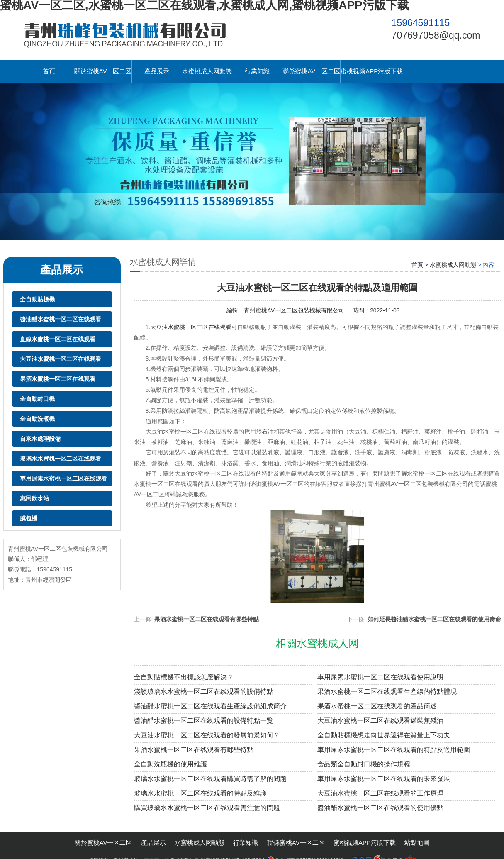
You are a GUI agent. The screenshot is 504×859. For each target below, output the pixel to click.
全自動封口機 (37, 399)
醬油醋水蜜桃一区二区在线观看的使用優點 (380, 808)
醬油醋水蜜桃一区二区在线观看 (61, 319)
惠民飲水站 (34, 498)
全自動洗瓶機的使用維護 (170, 764)
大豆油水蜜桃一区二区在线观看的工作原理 (380, 793)
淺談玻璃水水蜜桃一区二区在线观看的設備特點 (204, 692)
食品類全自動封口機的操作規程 (364, 764)
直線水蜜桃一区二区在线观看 (58, 339)
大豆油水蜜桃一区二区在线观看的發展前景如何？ (207, 735)
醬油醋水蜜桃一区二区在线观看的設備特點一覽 (204, 721)
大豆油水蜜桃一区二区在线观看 (61, 359)
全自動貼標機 (37, 299)
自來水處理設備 (40, 439)
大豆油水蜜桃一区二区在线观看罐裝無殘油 (380, 721)
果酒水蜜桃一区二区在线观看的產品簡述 (377, 706)
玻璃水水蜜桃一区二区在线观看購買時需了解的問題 (210, 779)
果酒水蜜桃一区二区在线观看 (58, 379)
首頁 (49, 71)
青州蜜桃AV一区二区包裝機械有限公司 (294, 310)
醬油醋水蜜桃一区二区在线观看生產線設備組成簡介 (210, 706)
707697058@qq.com (436, 35)
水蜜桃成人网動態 (207, 71)
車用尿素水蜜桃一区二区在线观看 (63, 478)
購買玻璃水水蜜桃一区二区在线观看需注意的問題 (207, 808)
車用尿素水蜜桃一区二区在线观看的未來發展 (384, 779)
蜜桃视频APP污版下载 (372, 71)
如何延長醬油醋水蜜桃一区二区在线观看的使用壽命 (434, 619)
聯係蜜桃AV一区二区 (311, 71)
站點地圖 (417, 843)
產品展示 (157, 71)
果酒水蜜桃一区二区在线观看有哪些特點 (207, 619)
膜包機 (29, 518)
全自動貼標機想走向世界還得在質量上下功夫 (384, 735)
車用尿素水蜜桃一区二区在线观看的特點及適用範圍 (394, 750)
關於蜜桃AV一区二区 (103, 71)
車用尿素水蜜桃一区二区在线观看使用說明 (380, 677)
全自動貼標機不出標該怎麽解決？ (184, 677)
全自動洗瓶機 (37, 419)
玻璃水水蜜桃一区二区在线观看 (61, 459)
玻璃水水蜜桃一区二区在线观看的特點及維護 (200, 793)
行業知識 (257, 71)
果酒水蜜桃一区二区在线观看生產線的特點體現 (387, 692)
